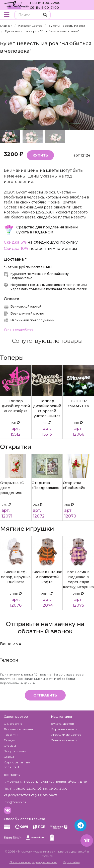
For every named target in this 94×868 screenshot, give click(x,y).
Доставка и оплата (18, 729)
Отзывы (10, 746)
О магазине (13, 724)
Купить (40, 155)
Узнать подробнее (19, 329)
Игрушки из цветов (66, 735)
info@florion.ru (15, 802)
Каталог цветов (30, 26)
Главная (6, 26)
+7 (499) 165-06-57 (44, 795)
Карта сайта (71, 862)
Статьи (9, 757)
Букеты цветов (62, 724)
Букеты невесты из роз (67, 26)
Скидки (10, 740)
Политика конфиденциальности (33, 862)
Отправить (45, 695)
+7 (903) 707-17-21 (17, 795)
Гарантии (11, 735)
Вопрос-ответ (15, 751)
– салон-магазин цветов (51, 851)
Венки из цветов (64, 740)
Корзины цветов (64, 729)
